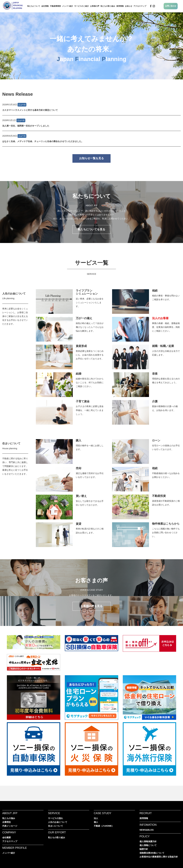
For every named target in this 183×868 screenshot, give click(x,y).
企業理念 (7, 822)
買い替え (81, 496)
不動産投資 (159, 496)
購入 (79, 440)
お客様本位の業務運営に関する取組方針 (159, 857)
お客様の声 (95, 6)
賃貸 (79, 524)
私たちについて (34, 6)
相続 (155, 291)
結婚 (79, 374)
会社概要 (7, 837)
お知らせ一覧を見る (91, 158)
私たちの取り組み (108, 6)
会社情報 (45, 6)
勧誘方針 (144, 849)
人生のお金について (14, 294)
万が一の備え (84, 318)
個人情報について (148, 845)
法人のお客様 (160, 318)
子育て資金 (83, 401)
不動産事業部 (55, 6)
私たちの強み (9, 818)
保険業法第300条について (152, 853)
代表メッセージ (10, 826)
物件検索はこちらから (166, 524)
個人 (96, 822)
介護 (155, 401)
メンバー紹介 (68, 6)
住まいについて (11, 443)
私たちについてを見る (91, 229)
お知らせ (129, 6)
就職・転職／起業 (163, 346)
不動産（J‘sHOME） (104, 826)
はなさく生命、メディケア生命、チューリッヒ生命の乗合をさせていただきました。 (43, 141)
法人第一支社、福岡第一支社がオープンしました (26, 126)
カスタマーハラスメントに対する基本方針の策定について (30, 110)
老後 (155, 374)
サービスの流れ (56, 818)
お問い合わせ (171, 6)
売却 (79, 468)
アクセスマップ (140, 6)
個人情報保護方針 (148, 841)
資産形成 (81, 346)
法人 (96, 818)
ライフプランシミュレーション (87, 292)
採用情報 (120, 6)
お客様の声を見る (91, 606)
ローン (156, 440)
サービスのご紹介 (82, 6)
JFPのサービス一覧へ (91, 285)
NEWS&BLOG (147, 830)
